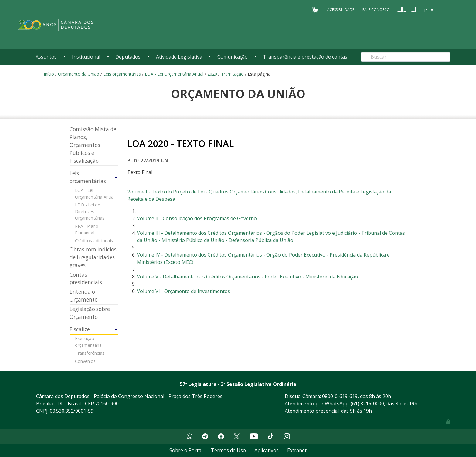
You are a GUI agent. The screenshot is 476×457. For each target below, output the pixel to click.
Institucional (86, 57)
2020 (212, 74)
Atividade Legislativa (179, 57)
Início (49, 74)
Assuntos (46, 57)
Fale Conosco (376, 10)
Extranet (297, 450)
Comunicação (233, 57)
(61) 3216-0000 (367, 404)
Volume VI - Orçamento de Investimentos (184, 291)
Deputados (128, 57)
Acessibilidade (341, 10)
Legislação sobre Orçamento (90, 313)
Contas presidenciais (86, 279)
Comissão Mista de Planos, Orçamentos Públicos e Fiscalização (93, 145)
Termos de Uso (228, 450)
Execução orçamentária (88, 342)
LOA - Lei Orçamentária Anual (174, 74)
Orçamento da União (79, 74)
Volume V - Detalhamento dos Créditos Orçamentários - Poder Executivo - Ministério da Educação (247, 277)
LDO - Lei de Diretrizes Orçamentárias (90, 211)
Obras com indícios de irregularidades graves (93, 257)
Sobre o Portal (186, 450)
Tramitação (232, 74)
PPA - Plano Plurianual (87, 229)
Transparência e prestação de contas (305, 57)
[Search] (406, 57)
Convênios (85, 361)
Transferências (90, 353)
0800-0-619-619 (340, 396)
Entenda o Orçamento (84, 296)
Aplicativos (267, 450)
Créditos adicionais (94, 241)
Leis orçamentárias (122, 74)
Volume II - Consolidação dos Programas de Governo (197, 218)
